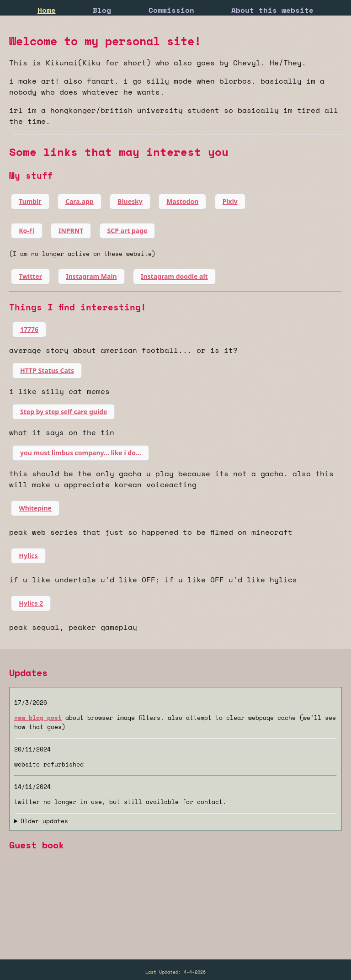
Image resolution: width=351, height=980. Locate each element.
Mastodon (182, 201)
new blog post (38, 718)
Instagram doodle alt (174, 276)
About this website (272, 10)
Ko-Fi (27, 231)
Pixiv (230, 201)
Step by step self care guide (64, 412)
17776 (29, 329)
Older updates (44, 821)
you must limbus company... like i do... (81, 453)
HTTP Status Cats (47, 370)
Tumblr (30, 201)
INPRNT (71, 231)
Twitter (30, 276)
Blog (102, 10)
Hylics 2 (31, 603)
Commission (171, 10)
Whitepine (35, 508)
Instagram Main (91, 276)
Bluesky (130, 201)
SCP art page (128, 231)
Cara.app (80, 201)
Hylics (28, 556)
